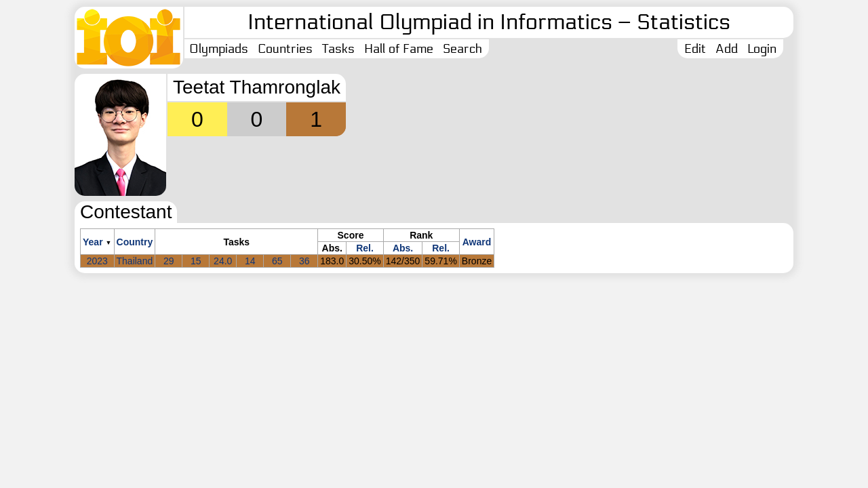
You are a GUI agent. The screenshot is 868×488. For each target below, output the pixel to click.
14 (250, 261)
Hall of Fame (399, 49)
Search (462, 49)
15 (196, 261)
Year (93, 242)
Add (727, 49)
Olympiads (219, 49)
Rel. (365, 248)
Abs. (403, 248)
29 (169, 261)
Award (477, 242)
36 (304, 261)
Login (762, 49)
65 (277, 261)
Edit (695, 49)
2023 (97, 261)
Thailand (135, 261)
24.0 (223, 261)
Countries (285, 49)
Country (135, 242)
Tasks (338, 49)
